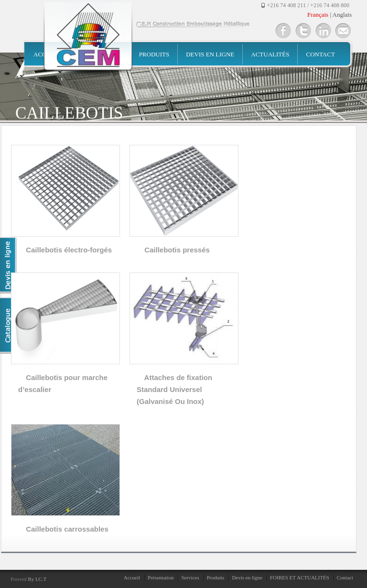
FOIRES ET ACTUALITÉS (300, 577)
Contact (320, 54)
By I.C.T (37, 579)
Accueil (132, 577)
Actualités (270, 54)
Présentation (161, 577)
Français (318, 15)
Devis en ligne (210, 54)
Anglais (342, 15)
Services (190, 577)
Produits (154, 54)
